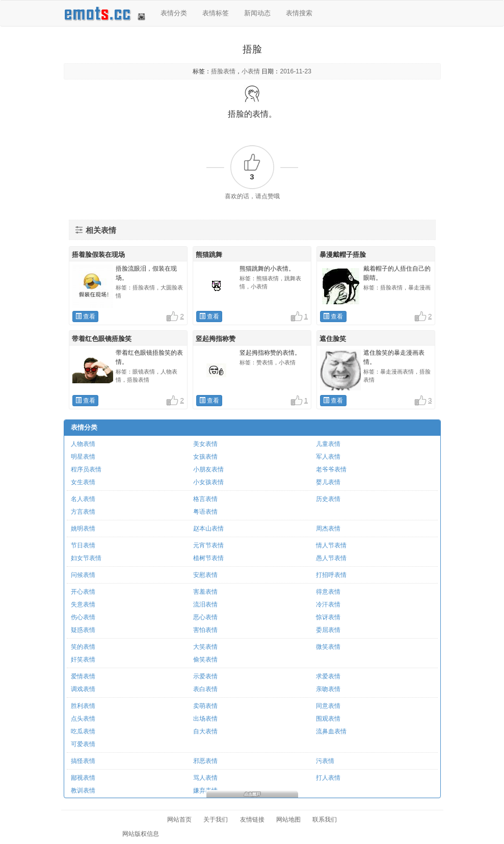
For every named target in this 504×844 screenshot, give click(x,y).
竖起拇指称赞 (216, 339)
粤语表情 (205, 512)
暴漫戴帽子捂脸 (343, 255)
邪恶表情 (205, 761)
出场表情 (205, 719)
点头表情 (83, 719)
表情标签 (216, 13)
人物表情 (83, 444)
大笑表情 (205, 647)
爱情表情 (83, 676)
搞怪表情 (83, 761)
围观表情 (328, 719)
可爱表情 (83, 744)
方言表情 (83, 512)
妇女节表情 (86, 558)
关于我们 (216, 820)
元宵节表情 (208, 545)
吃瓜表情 (83, 731)
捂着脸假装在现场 (98, 255)
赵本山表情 (208, 529)
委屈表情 (328, 630)
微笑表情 (328, 647)
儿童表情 (328, 444)
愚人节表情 (331, 558)
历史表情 (328, 499)
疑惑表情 (83, 630)
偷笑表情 (205, 660)
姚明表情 (83, 529)
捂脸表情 (223, 71)
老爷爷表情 (331, 469)
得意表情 (328, 592)
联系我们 (325, 820)
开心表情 (83, 592)
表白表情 (205, 689)
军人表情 (328, 457)
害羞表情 (205, 592)
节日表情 (83, 545)
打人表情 (328, 778)
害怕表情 (205, 630)
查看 (85, 316)
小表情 (251, 71)
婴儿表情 (328, 482)
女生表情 (83, 482)
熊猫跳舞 (209, 255)
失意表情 (83, 604)
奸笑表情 (83, 660)
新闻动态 (257, 13)
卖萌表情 (205, 706)
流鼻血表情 (331, 731)
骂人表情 (205, 778)
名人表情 (83, 499)
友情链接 (252, 820)
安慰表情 (205, 575)
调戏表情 (83, 689)
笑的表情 (83, 647)
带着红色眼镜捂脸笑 (102, 339)
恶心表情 (205, 617)
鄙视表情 (83, 778)
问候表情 (83, 575)
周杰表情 (328, 529)
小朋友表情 (208, 469)
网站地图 (288, 820)
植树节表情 (208, 558)
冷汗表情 (328, 604)
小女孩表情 (208, 482)
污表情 (325, 761)
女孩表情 (205, 457)
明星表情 (83, 457)
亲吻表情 (328, 689)
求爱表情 (328, 676)
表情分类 (174, 13)
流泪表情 (205, 604)
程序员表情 (86, 469)
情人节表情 (331, 545)
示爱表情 (205, 676)
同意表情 (328, 706)
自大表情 (205, 731)
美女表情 (205, 444)
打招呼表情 (331, 575)
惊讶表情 (328, 617)
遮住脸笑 (333, 339)
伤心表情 (83, 617)
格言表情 (205, 499)
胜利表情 (83, 706)
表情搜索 (299, 13)
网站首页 (179, 820)
